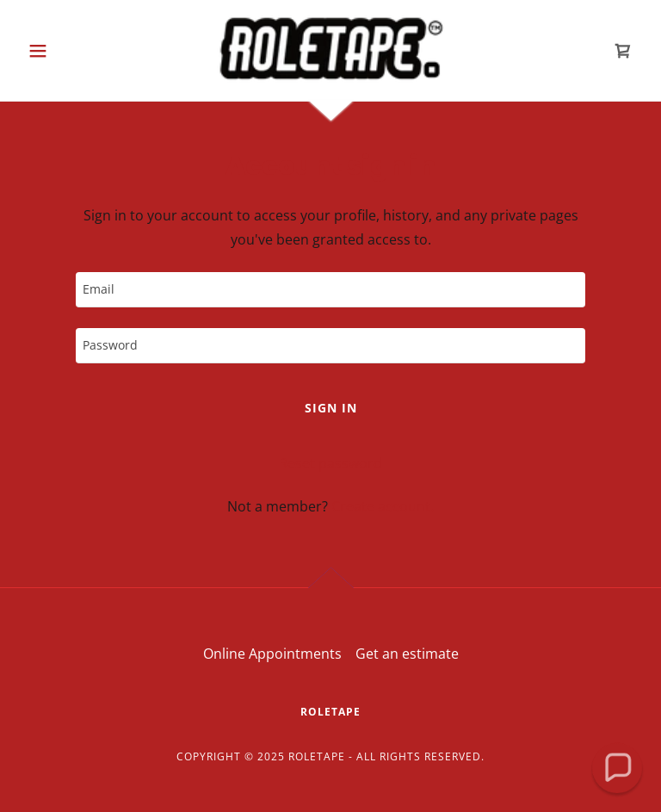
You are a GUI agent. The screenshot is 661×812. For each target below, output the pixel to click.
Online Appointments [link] (272, 654)
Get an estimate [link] (407, 654)
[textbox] (330, 290)
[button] (67, 51)
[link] (330, 48)
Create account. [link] (383, 506)
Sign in (331, 408)
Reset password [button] (330, 463)
